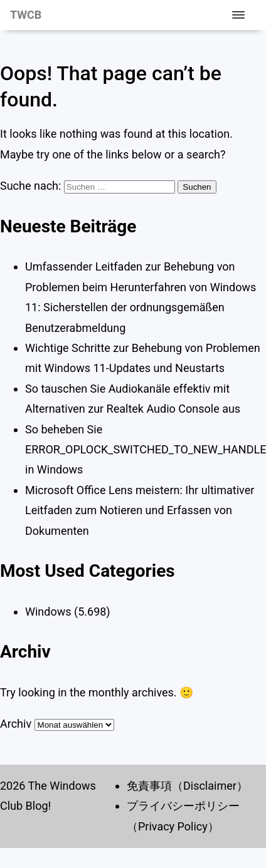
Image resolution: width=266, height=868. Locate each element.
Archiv (16, 724)
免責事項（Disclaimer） (187, 786)
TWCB (26, 15)
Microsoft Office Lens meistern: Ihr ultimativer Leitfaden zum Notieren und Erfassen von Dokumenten (140, 510)
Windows (48, 612)
